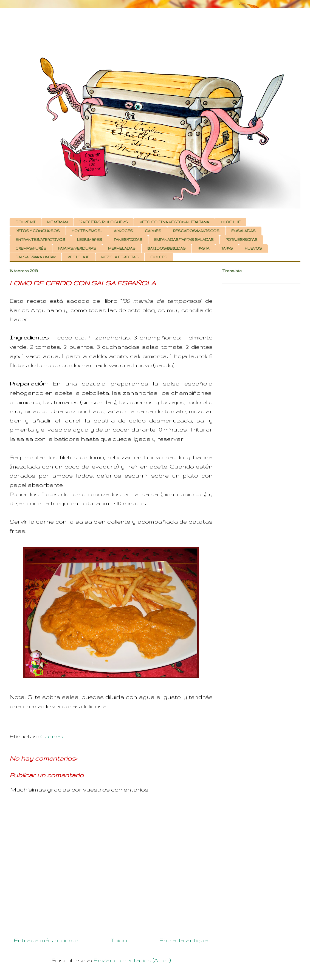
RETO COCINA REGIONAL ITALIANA (174, 222)
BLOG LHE (231, 222)
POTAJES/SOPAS (242, 240)
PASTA (203, 248)
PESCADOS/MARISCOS (196, 231)
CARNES (153, 231)
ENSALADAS (243, 231)
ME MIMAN (57, 222)
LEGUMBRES (90, 240)
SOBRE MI (25, 222)
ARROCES (123, 231)
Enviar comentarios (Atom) (132, 960)
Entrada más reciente (46, 940)
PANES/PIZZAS (128, 240)
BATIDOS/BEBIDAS (167, 248)
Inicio (119, 940)
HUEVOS (253, 248)
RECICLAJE (78, 257)
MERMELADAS (122, 248)
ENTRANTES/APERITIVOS (40, 240)
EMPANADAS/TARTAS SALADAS (184, 240)
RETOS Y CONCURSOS (38, 231)
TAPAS (227, 248)
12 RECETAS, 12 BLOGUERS (104, 222)
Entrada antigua (184, 940)
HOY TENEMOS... (87, 231)
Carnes (52, 736)
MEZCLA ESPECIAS (120, 257)
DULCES (159, 257)
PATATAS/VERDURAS (77, 248)
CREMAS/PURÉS (31, 248)
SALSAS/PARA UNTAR (36, 257)
